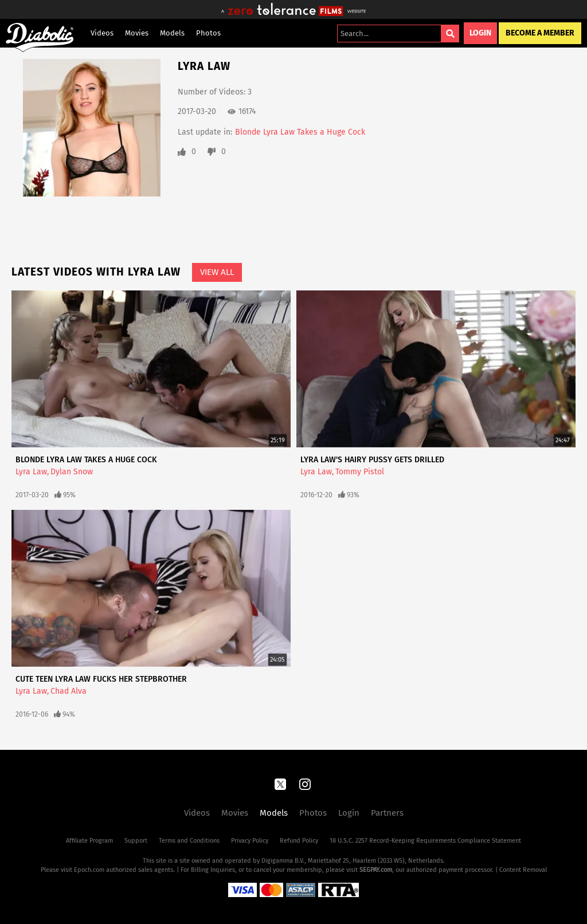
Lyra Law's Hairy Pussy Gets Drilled (372, 460)
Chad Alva (69, 691)
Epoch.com (89, 870)
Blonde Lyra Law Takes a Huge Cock (300, 132)
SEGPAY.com (376, 870)
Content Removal (523, 870)
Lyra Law (31, 472)
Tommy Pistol (360, 472)
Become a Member (540, 33)
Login (480, 33)
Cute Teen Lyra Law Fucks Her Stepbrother (101, 679)
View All (217, 272)
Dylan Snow (72, 472)
